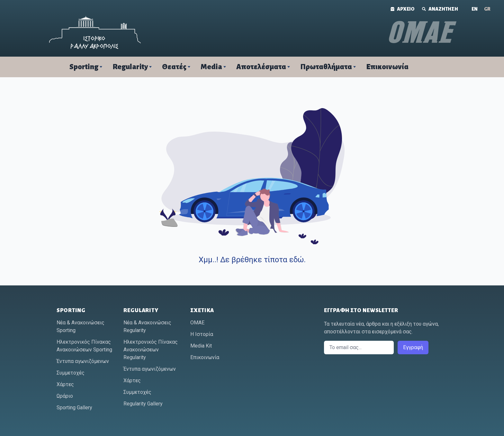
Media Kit (201, 346)
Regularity (130, 67)
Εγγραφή (413, 347)
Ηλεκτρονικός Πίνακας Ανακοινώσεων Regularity (151, 350)
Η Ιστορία (202, 334)
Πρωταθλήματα (326, 67)
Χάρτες (65, 384)
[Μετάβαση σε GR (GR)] (487, 9)
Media (211, 67)
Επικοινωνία (387, 67)
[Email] (359, 348)
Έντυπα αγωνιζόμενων (83, 361)
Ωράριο (65, 396)
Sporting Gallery (74, 408)
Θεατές (174, 67)
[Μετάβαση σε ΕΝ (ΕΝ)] (475, 9)
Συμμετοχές (71, 373)
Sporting (84, 67)
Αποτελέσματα (261, 67)
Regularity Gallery (143, 404)
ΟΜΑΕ (197, 323)
